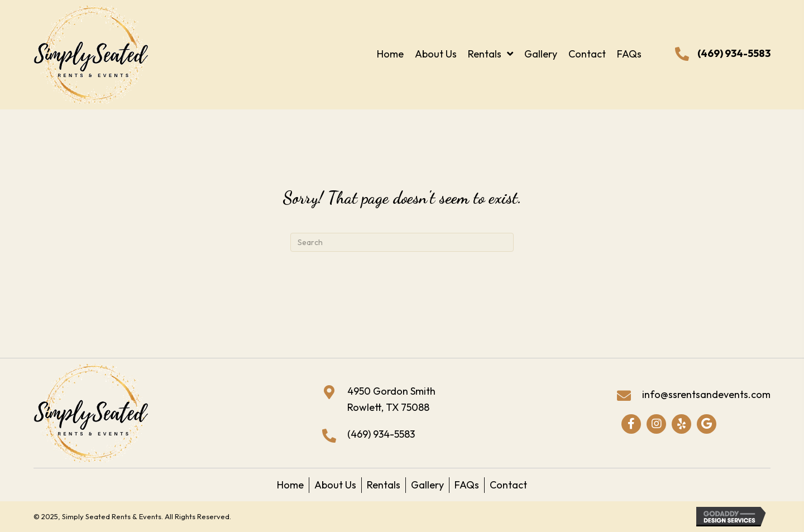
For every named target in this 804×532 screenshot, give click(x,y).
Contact (508, 485)
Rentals (384, 485)
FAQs (467, 485)
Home (290, 485)
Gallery (427, 485)
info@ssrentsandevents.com (706, 394)
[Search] (402, 242)
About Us (335, 485)
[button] (631, 424)
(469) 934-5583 (734, 53)
